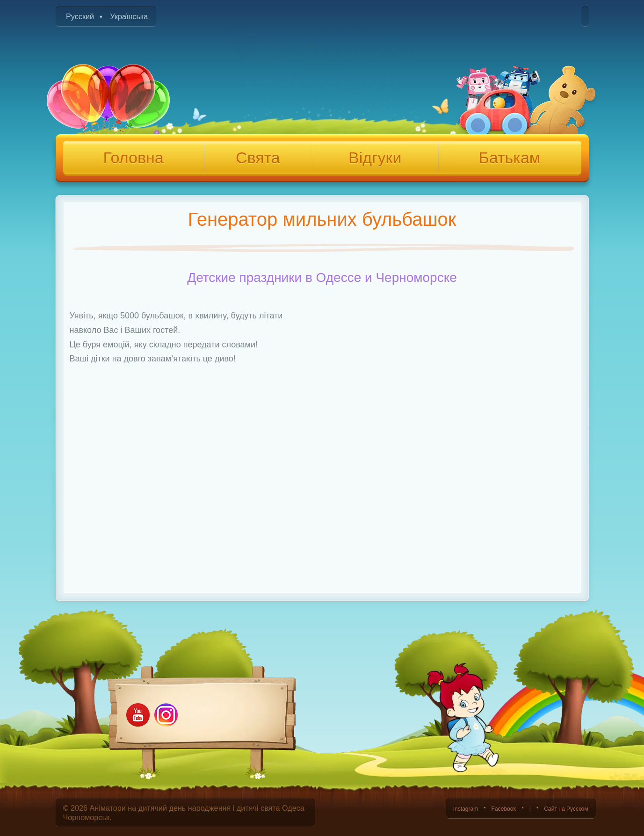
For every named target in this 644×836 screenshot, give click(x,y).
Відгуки (375, 158)
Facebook (482, 808)
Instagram (435, 808)
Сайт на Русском (559, 808)
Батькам (510, 158)
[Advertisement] (322, 517)
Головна (133, 158)
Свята (258, 158)
